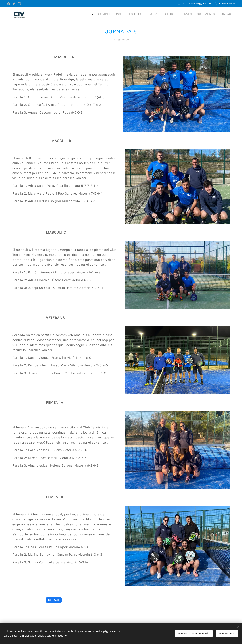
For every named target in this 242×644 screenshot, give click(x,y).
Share (54, 600)
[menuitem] (190, 15)
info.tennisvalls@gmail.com (197, 3)
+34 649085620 (227, 3)
